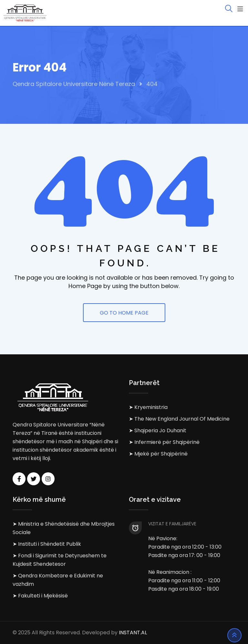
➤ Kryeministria (148, 407)
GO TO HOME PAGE (124, 313)
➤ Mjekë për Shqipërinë (158, 454)
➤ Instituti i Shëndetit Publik (47, 544)
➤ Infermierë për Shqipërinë (164, 442)
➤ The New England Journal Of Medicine (179, 419)
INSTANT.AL (133, 633)
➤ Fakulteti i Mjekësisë (40, 596)
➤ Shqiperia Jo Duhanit (158, 430)
